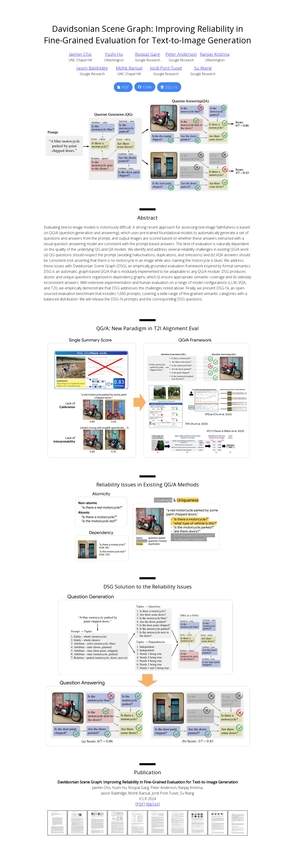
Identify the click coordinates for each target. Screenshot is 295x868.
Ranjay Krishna (215, 54)
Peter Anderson (181, 54)
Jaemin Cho (80, 54)
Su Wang (203, 68)
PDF (140, 804)
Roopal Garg (147, 54)
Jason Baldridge (92, 68)
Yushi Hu (114, 54)
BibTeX (153, 804)
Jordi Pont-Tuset (166, 68)
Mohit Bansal (129, 68)
